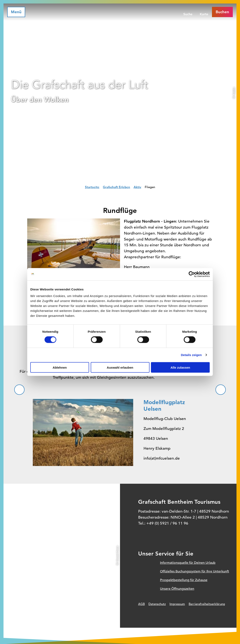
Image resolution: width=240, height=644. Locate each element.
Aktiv (137, 187)
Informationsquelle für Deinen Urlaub (188, 563)
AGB (141, 604)
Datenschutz (157, 604)
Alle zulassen (180, 367)
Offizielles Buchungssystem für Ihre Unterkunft (195, 571)
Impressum (177, 604)
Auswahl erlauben (120, 367)
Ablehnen (60, 367)
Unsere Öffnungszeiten (177, 589)
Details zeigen (191, 355)
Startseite (92, 187)
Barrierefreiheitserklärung (207, 604)
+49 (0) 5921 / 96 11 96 (167, 523)
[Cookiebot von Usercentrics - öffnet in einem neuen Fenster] (192, 274)
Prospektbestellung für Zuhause (184, 580)
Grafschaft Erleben (116, 187)
